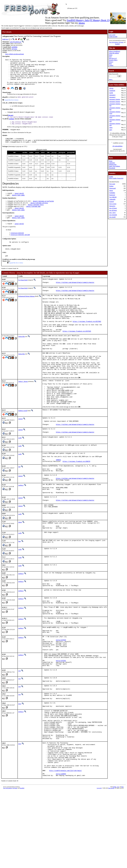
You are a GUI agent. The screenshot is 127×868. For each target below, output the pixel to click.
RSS (122, 864)
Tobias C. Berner (23, 411)
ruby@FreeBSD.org (16, 42)
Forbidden (112, 193)
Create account (113, 36)
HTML (115, 864)
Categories (112, 163)
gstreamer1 (112, 95)
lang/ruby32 (19, 202)
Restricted (112, 195)
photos (82, 23)
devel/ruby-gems (18, 204)
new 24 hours (113, 208)
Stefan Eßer (22, 358)
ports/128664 (61, 851)
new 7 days (112, 213)
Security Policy (113, 60)
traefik (111, 93)
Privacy (111, 62)
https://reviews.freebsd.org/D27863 (87, 341)
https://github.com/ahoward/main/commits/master (75, 296)
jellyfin (111, 88)
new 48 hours (113, 210)
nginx (111, 128)
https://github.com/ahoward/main (15, 54)
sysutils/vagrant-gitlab (20, 246)
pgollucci (21, 527)
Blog (110, 64)
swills (20, 475)
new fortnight (113, 215)
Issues (111, 55)
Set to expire (113, 204)
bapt (20, 588)
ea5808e (14, 47)
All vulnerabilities (117, 146)
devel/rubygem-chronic (39, 212)
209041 (58, 499)
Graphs (111, 177)
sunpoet (20, 454)
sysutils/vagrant (17, 244)
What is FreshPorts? (115, 51)
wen (19, 731)
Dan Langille (111, 865)
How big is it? (113, 58)
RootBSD (117, 44)
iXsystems (121, 42)
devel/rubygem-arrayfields (43, 210)
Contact (111, 65)
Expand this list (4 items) (11, 106)
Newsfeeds (112, 168)
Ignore (111, 190)
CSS (118, 864)
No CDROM (113, 197)
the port (11, 122)
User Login (112, 35)
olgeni (20, 567)
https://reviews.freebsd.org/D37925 (77, 353)
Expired (111, 202)
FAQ (110, 57)
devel (7, 39)
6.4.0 (4, 39)
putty (111, 130)
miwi (20, 767)
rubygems (14, 49)
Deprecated (112, 188)
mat (19, 506)
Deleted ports (113, 164)
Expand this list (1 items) (16, 275)
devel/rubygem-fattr (36, 214)
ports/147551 (61, 719)
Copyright (99, 865)
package (11, 125)
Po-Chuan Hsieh (23, 293)
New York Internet (114, 42)
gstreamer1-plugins (115, 99)
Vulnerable (112, 199)
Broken (111, 186)
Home (111, 161)
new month (112, 217)
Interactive (112, 206)
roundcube (112, 91)
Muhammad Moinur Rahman (26, 310)
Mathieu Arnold (23, 446)
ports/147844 (61, 695)
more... (111, 79)
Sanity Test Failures (114, 166)
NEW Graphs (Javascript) (116, 178)
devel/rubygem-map (33, 216)
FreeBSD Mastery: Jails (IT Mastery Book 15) (88, 20)
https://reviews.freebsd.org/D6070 (76, 501)
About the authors (114, 53)
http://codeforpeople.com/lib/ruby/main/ (66, 847)
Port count (112, 184)
